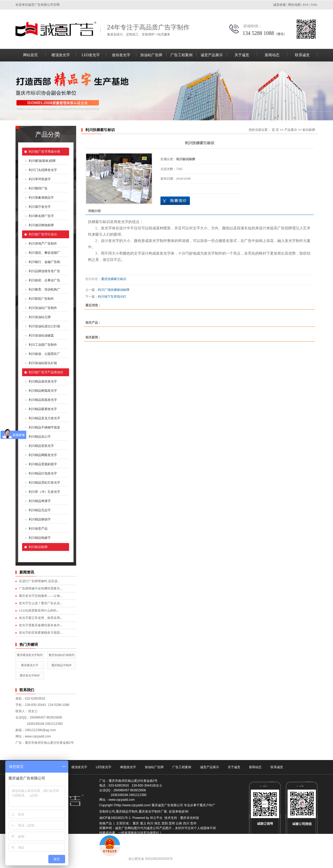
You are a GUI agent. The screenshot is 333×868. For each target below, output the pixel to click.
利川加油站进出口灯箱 (44, 326)
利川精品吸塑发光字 (43, 409)
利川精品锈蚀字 (40, 519)
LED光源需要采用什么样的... (39, 611)
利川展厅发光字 (40, 207)
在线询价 (175, 201)
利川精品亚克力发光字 (44, 418)
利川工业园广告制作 (43, 345)
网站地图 (294, 5)
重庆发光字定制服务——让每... (41, 596)
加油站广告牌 (151, 55)
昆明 (172, 823)
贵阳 (165, 823)
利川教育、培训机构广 (44, 290)
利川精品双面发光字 (43, 400)
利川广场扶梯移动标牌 (114, 290)
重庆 (136, 823)
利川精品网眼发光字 (43, 455)
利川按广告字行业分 (43, 234)
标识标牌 (309, 130)
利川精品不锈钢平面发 (44, 427)
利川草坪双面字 (40, 179)
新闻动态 (272, 55)
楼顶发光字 (61, 55)
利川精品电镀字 (40, 538)
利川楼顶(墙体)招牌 (42, 161)
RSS (306, 5)
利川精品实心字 (40, 437)
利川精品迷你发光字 (43, 381)
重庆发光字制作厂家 (153, 812)
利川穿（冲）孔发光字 (44, 492)
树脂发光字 (128, 767)
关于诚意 (242, 55)
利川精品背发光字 (41, 446)
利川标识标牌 (38, 547)
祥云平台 (156, 818)
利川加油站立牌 (40, 317)
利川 (150, 823)
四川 (186, 823)
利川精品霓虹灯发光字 (44, 483)
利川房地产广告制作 (43, 244)
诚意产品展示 (212, 55)
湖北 (157, 823)
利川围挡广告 (38, 188)
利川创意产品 (38, 529)
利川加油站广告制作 (43, 308)
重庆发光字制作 (30, 675)
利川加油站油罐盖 (41, 335)
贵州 (193, 823)
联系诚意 (302, 55)
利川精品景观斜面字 (43, 464)
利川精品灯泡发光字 (43, 473)
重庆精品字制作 (62, 665)
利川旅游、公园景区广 (44, 354)
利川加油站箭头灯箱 (43, 363)
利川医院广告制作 (41, 299)
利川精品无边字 (40, 510)
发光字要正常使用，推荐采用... (41, 618)
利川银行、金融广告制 (44, 262)
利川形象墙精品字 (41, 198)
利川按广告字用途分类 (44, 152)
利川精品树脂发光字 (43, 391)
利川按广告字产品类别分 (46, 372)
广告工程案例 (181, 55)
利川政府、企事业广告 (44, 280)
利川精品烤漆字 (40, 501)
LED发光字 (91, 55)
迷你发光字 (121, 55)
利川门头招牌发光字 (43, 170)
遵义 (143, 823)
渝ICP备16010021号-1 (115, 818)
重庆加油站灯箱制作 (62, 655)
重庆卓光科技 (190, 818)
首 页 (275, 130)
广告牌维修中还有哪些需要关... (41, 588)
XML (314, 5)
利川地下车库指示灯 (112, 297)
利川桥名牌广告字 (41, 216)
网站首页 (30, 55)
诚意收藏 (279, 5)
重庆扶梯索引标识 (114, 279)
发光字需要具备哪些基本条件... (41, 625)
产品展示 (291, 130)
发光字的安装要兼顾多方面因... (41, 633)
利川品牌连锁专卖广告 (44, 271)
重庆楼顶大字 (30, 665)
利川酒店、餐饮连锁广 (44, 253)
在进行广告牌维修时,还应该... (39, 581)
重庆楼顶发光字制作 (30, 655)
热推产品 (106, 823)
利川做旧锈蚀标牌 (41, 225)
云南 (179, 823)
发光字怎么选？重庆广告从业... (41, 603)
